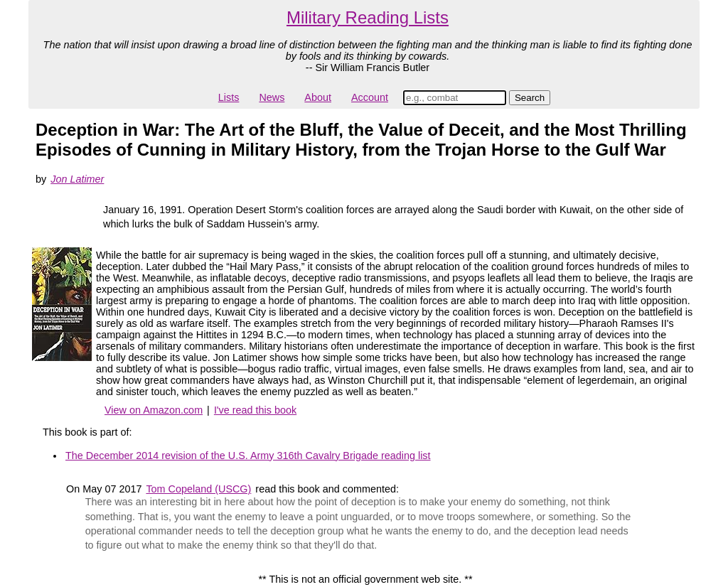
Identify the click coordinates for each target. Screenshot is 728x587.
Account (370, 97)
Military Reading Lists (368, 17)
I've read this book (255, 410)
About (318, 97)
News (272, 97)
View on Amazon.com (154, 410)
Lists (229, 97)
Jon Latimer (77, 179)
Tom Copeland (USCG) (198, 489)
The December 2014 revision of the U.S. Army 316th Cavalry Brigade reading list (248, 456)
